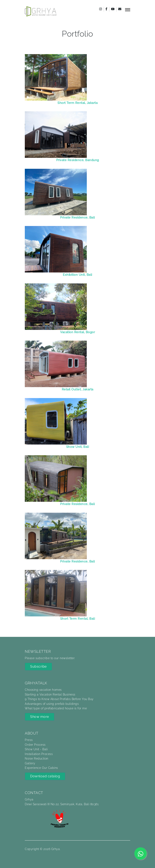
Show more (40, 717)
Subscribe (38, 666)
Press (29, 740)
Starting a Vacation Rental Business (50, 694)
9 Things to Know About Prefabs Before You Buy (59, 699)
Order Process (35, 745)
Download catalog (45, 776)
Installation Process (39, 754)
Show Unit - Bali (36, 749)
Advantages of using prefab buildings (52, 704)
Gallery (30, 763)
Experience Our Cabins (41, 768)
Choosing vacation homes (43, 690)
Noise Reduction (37, 759)
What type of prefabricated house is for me (56, 708)
